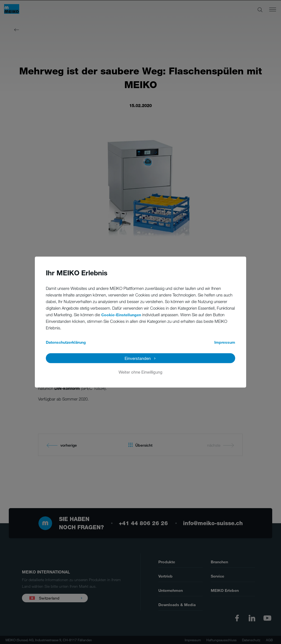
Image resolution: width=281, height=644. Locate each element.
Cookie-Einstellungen (121, 314)
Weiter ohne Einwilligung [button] (140, 372)
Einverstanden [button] (138, 358)
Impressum (225, 342)
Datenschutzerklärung (66, 342)
